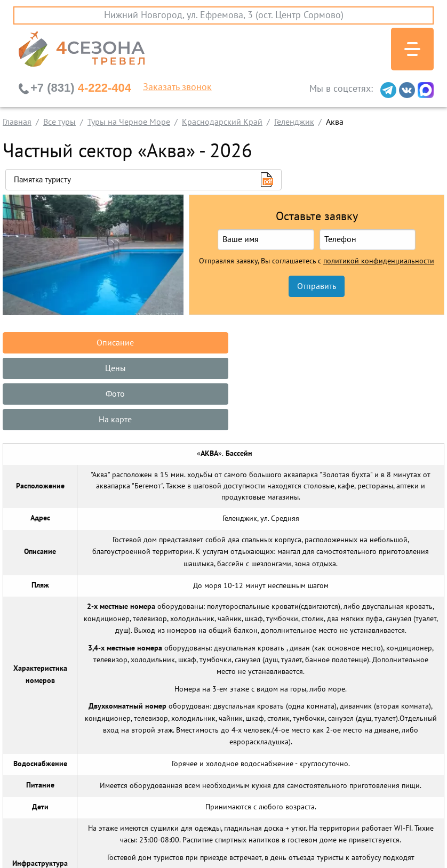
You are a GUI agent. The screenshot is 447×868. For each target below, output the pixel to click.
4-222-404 (81, 88)
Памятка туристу (42, 180)
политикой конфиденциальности (379, 261)
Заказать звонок (177, 87)
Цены (223, 343)
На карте (75, 368)
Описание (75, 343)
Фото (372, 343)
